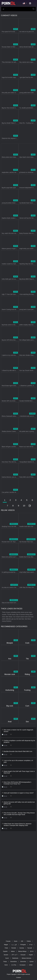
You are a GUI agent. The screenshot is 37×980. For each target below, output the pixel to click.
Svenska (22, 948)
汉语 (22, 941)
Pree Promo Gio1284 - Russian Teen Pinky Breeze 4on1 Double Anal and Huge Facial (19, 814)
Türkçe (5, 962)
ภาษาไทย (14, 965)
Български (23, 965)
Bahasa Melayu (22, 951)
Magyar (6, 945)
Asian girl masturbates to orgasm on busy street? (19, 793)
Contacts (18, 978)
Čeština (29, 941)
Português (23, 945)
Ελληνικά (23, 955)
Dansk (16, 941)
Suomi (7, 958)
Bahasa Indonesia (27, 958)
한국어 (32, 951)
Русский (30, 948)
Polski (6, 948)
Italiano (13, 951)
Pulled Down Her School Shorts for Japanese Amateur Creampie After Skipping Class (18, 825)
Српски (31, 962)
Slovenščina (14, 962)
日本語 (31, 965)
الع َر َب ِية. (14, 945)
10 (24, 506)
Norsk (6, 965)
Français (8, 941)
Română (14, 948)
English (31, 955)
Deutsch (6, 955)
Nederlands (15, 958)
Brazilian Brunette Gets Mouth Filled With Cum (18, 751)
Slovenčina (23, 962)
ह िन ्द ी (14, 955)
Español (5, 951)
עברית (31, 945)
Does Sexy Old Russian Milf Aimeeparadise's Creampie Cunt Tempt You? (17, 783)
